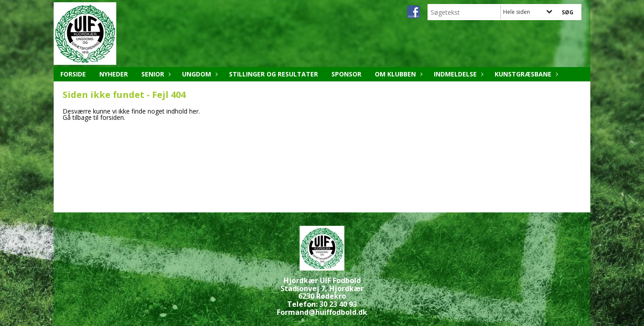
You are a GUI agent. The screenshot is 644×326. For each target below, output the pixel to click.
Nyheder (114, 74)
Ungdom (199, 74)
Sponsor (346, 74)
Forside (73, 74)
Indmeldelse (458, 74)
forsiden (112, 117)
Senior (155, 74)
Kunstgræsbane (525, 74)
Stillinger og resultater (273, 74)
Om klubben (398, 74)
